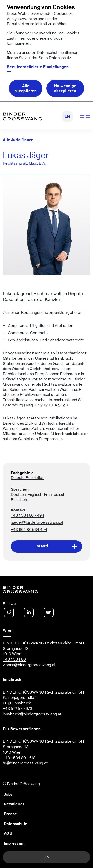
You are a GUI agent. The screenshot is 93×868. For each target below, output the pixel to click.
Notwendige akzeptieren (65, 88)
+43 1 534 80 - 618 (19, 758)
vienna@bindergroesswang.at (29, 665)
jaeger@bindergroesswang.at (37, 522)
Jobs (8, 794)
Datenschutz (60, 58)
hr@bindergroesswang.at (25, 763)
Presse (10, 814)
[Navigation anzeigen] (84, 117)
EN (67, 116)
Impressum (14, 843)
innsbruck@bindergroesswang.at (32, 714)
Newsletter (14, 804)
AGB (8, 833)
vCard (59, 546)
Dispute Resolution (28, 478)
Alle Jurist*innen (18, 140)
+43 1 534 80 (15, 659)
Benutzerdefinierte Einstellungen (38, 67)
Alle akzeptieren (26, 88)
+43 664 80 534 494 (29, 530)
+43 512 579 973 (18, 709)
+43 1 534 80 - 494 (28, 515)
